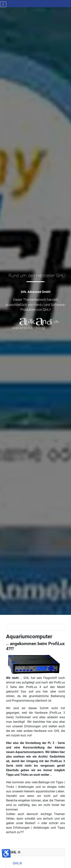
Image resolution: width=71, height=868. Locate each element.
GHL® (17, 863)
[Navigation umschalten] (3, 4)
